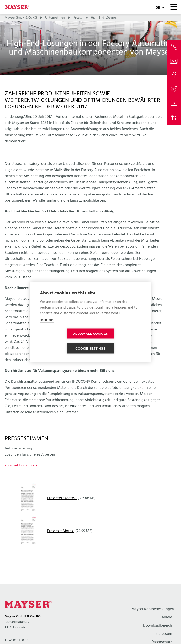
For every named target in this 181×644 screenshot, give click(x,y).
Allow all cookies (63, 341)
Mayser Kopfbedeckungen (153, 609)
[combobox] (160, 7)
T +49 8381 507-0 (17, 640)
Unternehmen (55, 18)
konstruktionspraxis (21, 465)
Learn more (47, 327)
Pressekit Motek (61, 531)
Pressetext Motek (62, 498)
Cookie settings (118, 341)
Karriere (166, 617)
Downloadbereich (158, 626)
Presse (78, 18)
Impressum (163, 634)
